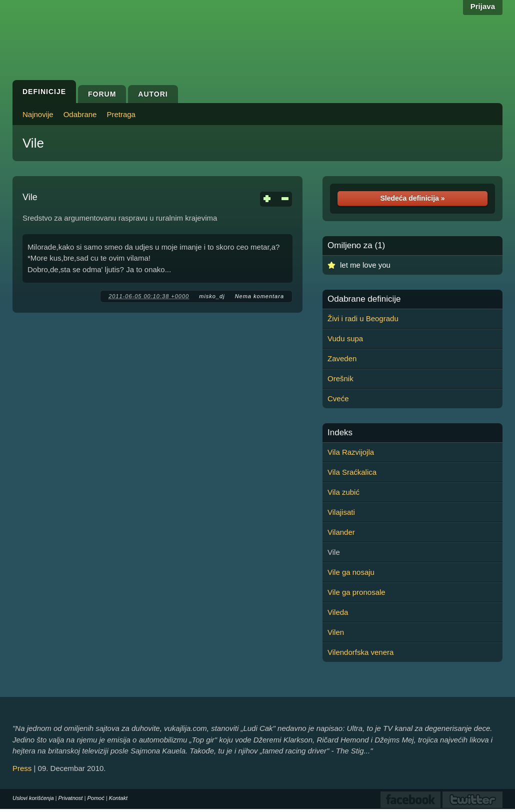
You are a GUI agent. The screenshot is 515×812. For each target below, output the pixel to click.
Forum (102, 94)
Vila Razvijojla (351, 452)
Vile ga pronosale (356, 592)
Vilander (341, 532)
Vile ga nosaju (351, 572)
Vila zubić (343, 492)
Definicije (44, 92)
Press (22, 768)
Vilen (336, 632)
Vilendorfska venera (360, 652)
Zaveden (342, 358)
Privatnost (71, 798)
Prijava (483, 6)
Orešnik (340, 378)
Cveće (338, 398)
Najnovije (38, 114)
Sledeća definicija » (412, 198)
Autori (153, 94)
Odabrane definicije (364, 299)
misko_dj (212, 296)
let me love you (365, 265)
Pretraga (121, 114)
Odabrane (80, 114)
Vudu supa (345, 338)
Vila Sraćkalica (352, 472)
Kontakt (118, 798)
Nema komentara (259, 296)
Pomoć (95, 798)
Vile (33, 143)
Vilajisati (341, 512)
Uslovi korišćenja (33, 798)
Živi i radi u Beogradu (363, 318)
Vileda (338, 612)
